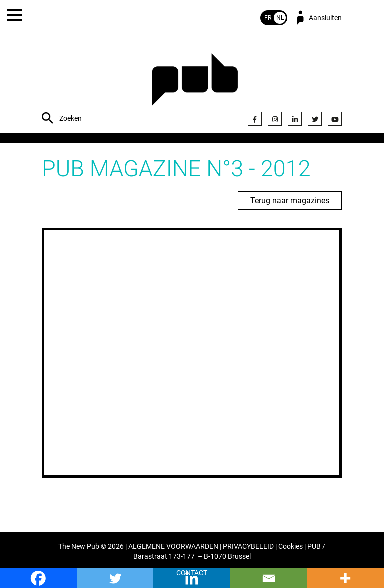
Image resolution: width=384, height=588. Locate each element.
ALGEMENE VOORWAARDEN (173, 547)
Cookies (291, 547)
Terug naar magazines (290, 201)
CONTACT (192, 573)
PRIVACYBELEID (248, 547)
